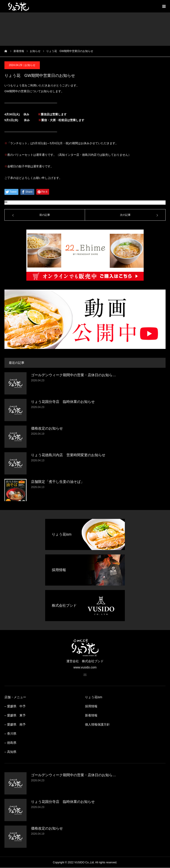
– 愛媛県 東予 (15, 715)
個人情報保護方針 (97, 724)
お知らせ (30, 65)
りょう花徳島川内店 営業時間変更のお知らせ (68, 455)
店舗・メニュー (15, 697)
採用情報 (91, 706)
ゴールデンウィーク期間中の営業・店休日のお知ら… (73, 375)
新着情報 (91, 715)
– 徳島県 (10, 743)
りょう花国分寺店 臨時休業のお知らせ (63, 402)
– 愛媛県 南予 (15, 724)
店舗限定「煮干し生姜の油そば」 (58, 482)
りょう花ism (94, 697)
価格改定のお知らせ (47, 428)
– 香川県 (10, 734)
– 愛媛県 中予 (15, 706)
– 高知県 (10, 752)
